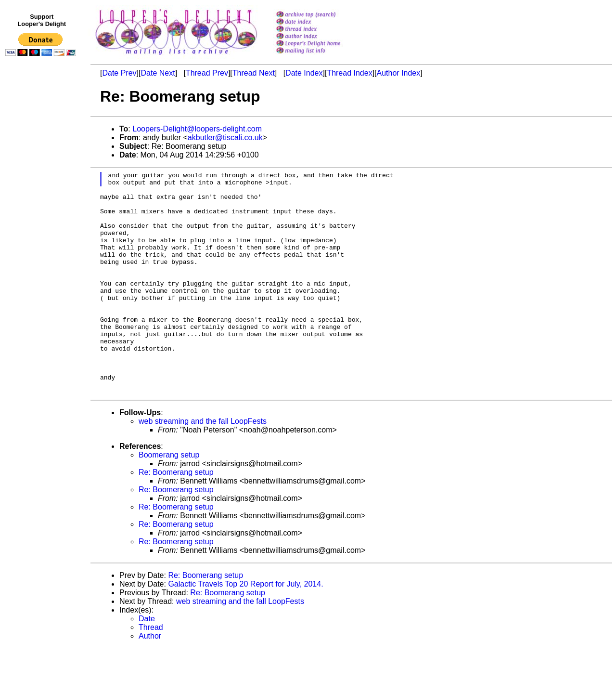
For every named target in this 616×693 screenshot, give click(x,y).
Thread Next (254, 73)
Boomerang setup (169, 500)
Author (150, 681)
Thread (151, 672)
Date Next (158, 73)
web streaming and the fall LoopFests (203, 466)
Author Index (399, 73)
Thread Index (349, 73)
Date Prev (119, 73)
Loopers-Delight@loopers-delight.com (197, 129)
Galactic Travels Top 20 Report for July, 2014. (245, 629)
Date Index (304, 73)
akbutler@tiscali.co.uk (225, 137)
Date (147, 663)
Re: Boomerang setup (176, 517)
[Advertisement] (42, 259)
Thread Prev (207, 73)
